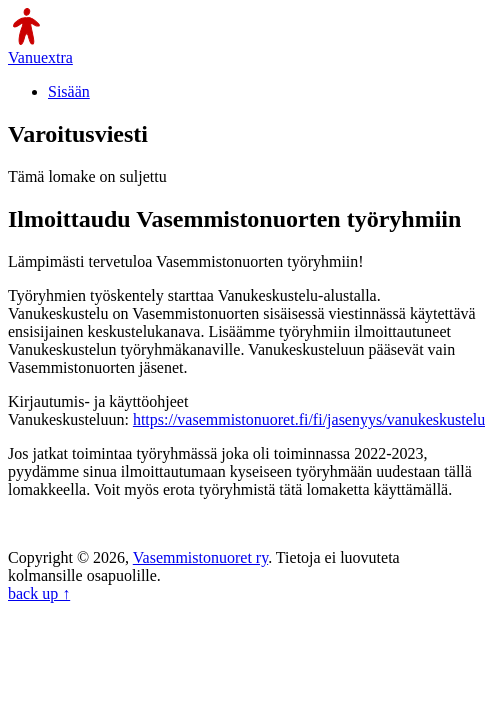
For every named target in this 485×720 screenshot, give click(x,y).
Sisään (69, 91)
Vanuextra (40, 57)
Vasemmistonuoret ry (200, 557)
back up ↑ (39, 593)
